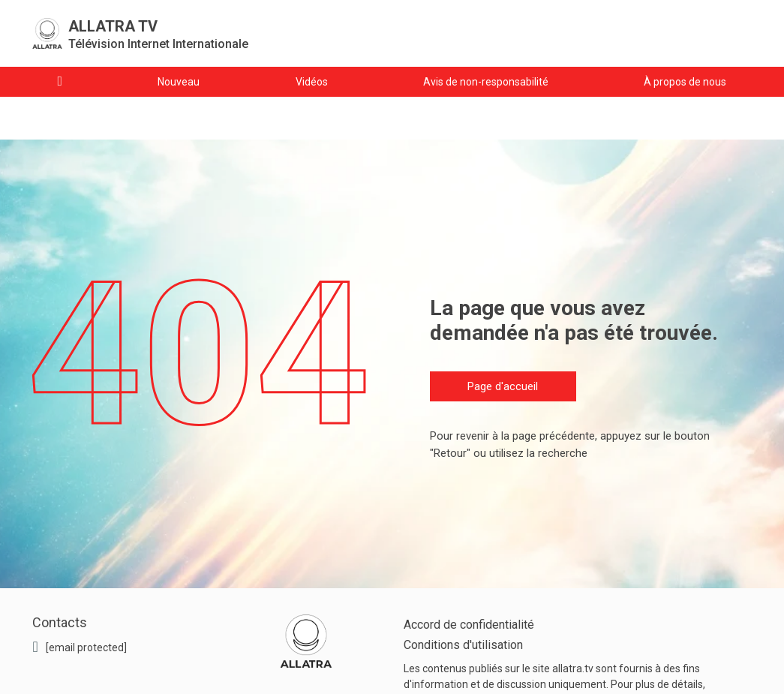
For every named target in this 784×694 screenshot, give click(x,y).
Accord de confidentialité (469, 625)
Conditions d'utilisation (463, 645)
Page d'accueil (503, 386)
